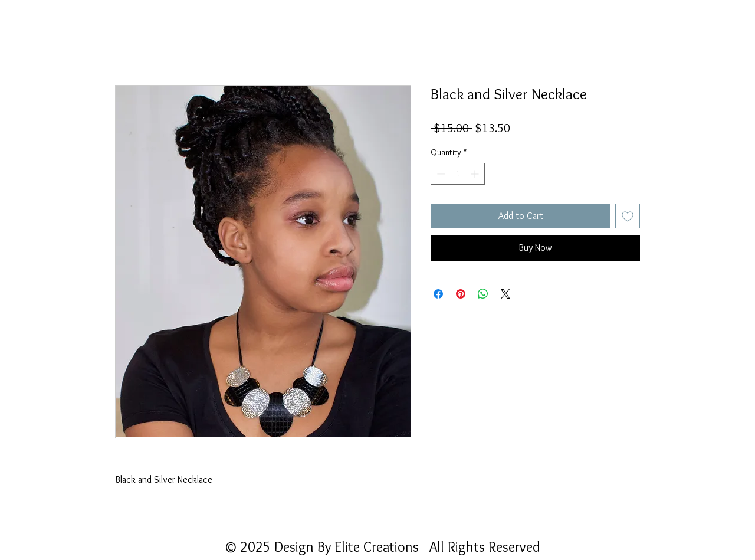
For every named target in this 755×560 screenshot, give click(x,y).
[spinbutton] (458, 174)
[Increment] (476, 174)
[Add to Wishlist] (628, 216)
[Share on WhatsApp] (483, 294)
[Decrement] (440, 174)
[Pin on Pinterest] (461, 294)
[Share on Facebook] (438, 294)
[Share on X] (505, 294)
